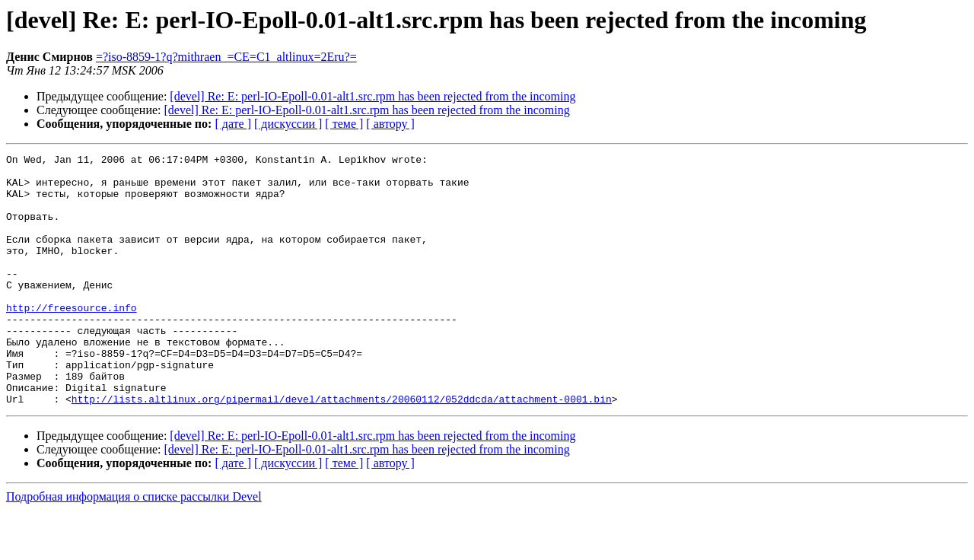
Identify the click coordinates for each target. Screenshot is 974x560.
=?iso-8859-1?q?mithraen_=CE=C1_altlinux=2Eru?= (226, 57)
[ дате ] (233, 124)
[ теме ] (344, 124)
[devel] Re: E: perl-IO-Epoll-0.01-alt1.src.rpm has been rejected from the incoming (372, 96)
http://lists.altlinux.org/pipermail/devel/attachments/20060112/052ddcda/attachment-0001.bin (342, 449)
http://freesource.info (72, 339)
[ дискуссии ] (288, 124)
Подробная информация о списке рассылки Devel (134, 547)
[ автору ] (390, 124)
